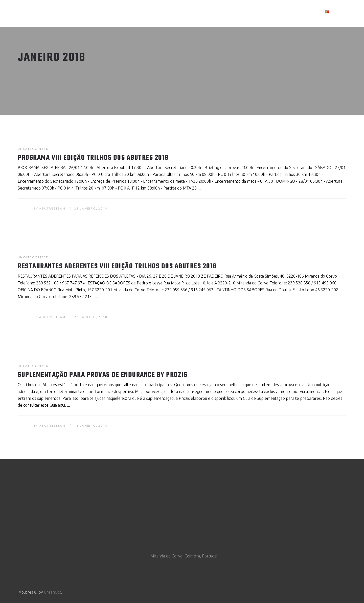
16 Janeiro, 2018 (91, 425)
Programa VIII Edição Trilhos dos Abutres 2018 (93, 158)
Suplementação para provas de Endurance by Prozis (103, 375)
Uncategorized (33, 149)
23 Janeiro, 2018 (91, 208)
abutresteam (52, 208)
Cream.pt (53, 592)
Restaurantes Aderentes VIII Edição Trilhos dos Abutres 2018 (117, 266)
